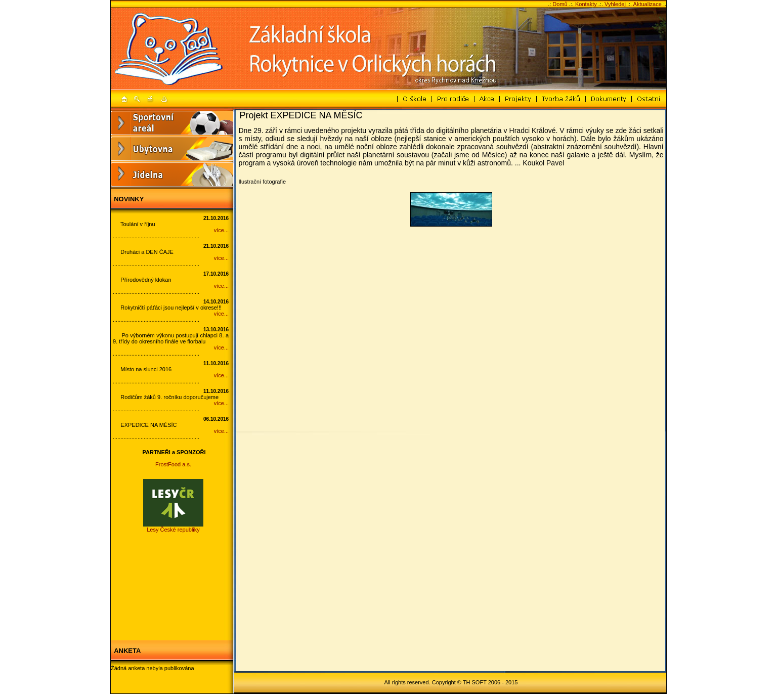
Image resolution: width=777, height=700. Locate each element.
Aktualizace (647, 4)
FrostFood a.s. (173, 464)
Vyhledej (615, 4)
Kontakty (586, 4)
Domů (560, 4)
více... (221, 230)
